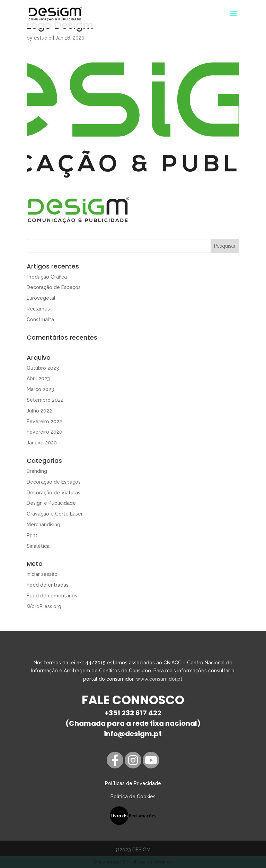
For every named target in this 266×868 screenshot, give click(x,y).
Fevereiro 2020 (45, 432)
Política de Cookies (133, 797)
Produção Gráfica (47, 277)
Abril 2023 (38, 378)
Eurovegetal (41, 298)
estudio (43, 38)
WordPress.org (44, 606)
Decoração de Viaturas (54, 493)
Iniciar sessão (42, 574)
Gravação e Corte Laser (55, 514)
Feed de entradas (48, 585)
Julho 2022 (39, 411)
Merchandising (43, 525)
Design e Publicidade (51, 503)
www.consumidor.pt (159, 679)
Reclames (38, 309)
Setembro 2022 (45, 400)
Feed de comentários (52, 596)
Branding (37, 471)
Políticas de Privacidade (133, 783)
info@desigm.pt (133, 734)
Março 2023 (40, 389)
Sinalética (38, 546)
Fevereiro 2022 (44, 422)
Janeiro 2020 (42, 443)
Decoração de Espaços (54, 287)
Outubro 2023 (43, 368)
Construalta (40, 320)
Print (32, 535)
